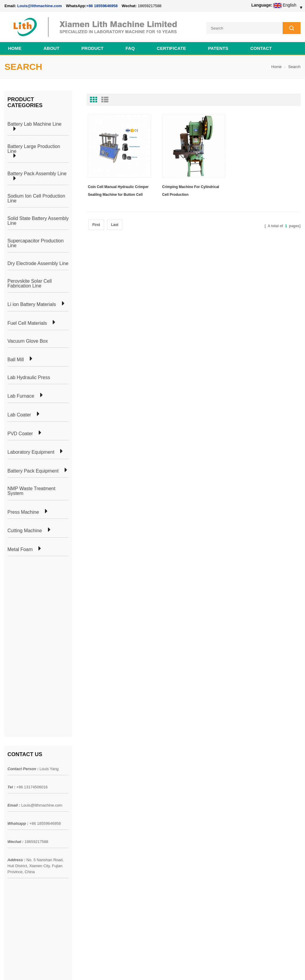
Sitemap (12, 812)
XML (9, 823)
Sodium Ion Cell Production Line (36, 198)
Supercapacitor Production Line (36, 243)
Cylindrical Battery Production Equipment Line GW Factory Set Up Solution (180, 882)
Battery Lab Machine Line (34, 124)
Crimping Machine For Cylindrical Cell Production (190, 191)
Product (92, 48)
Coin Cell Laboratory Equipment (93, 801)
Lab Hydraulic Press (29, 378)
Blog (9, 801)
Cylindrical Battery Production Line (96, 812)
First (96, 225)
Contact (261, 48)
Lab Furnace (21, 396)
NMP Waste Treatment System (31, 491)
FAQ (130, 48)
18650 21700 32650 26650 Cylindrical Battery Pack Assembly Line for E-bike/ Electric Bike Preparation (182, 776)
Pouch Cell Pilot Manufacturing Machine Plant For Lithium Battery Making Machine (183, 858)
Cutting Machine (25, 531)
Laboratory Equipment (31, 452)
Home (15, 48)
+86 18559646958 (102, 6)
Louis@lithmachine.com (42, 628)
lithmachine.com (137, 961)
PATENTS (218, 48)
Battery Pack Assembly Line (37, 174)
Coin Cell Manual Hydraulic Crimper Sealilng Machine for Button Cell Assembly (118, 192)
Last (115, 225)
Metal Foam (20, 550)
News (10, 791)
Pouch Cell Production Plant (90, 780)
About (51, 48)
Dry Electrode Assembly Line (38, 264)
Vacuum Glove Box (28, 341)
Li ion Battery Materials (32, 304)
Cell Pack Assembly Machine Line (152, 968)
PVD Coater (20, 434)
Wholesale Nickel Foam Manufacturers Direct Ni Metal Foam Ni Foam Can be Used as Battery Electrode (182, 906)
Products (13, 780)
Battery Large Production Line (34, 149)
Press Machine (23, 512)
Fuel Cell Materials (27, 323)
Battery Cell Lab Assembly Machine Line (267, 968)
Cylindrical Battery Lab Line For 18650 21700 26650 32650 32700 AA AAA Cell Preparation (183, 834)
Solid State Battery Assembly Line (38, 221)
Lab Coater (19, 415)
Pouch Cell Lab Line (82, 791)
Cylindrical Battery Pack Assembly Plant (101, 769)
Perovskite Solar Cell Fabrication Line (30, 283)
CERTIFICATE (171, 48)
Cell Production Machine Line (207, 968)
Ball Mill (16, 360)
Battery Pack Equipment (33, 471)
